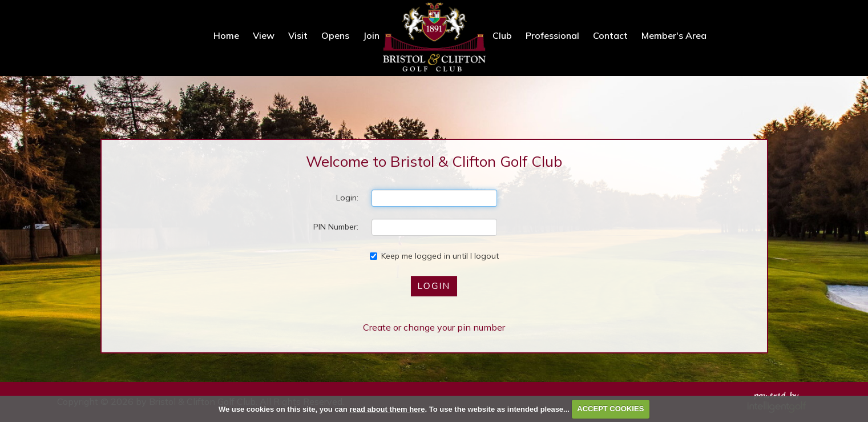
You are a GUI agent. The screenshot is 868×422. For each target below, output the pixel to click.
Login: (347, 198)
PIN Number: (336, 227)
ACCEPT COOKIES (610, 409)
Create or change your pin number (434, 327)
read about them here (387, 409)
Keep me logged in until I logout (434, 256)
